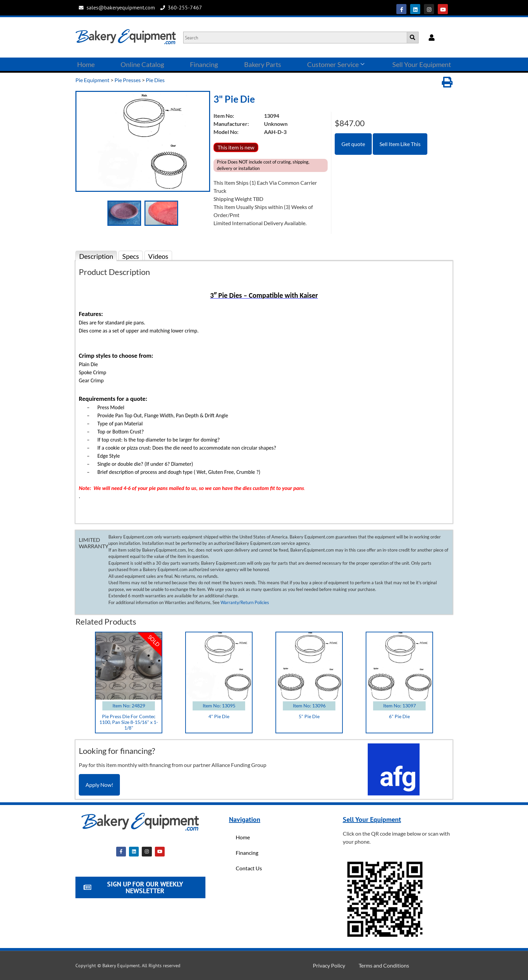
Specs (131, 256)
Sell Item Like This (400, 144)
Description (96, 256)
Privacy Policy (329, 965)
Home (86, 64)
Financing (204, 64)
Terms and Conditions (384, 965)
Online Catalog (142, 64)
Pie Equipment (92, 80)
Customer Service (336, 64)
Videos (158, 256)
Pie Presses (128, 80)
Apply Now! (99, 785)
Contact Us (249, 868)
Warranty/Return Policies (245, 602)
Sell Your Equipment (422, 64)
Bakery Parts (263, 64)
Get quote (353, 144)
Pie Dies (155, 80)
